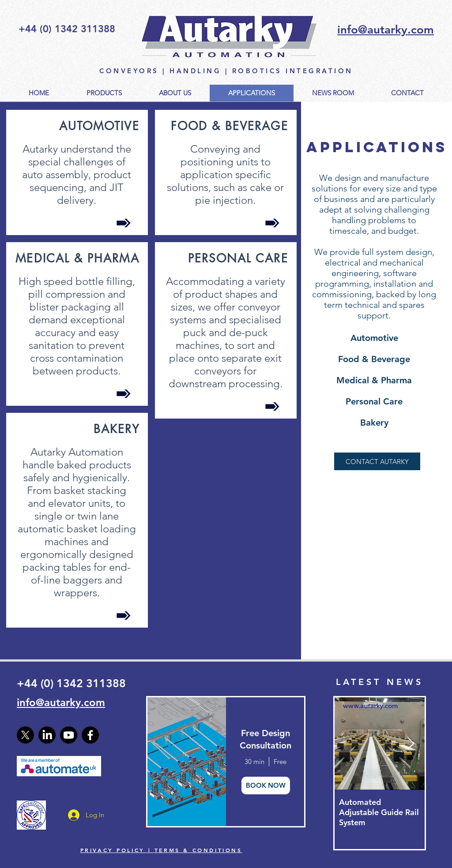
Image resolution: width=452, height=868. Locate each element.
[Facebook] (90, 735)
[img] (186, 762)
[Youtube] (69, 735)
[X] (25, 735)
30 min (254, 761)
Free (280, 761)
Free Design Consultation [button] (266, 739)
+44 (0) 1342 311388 (71, 683)
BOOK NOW (266, 785)
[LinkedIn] (47, 735)
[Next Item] (411, 744)
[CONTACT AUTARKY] (377, 461)
